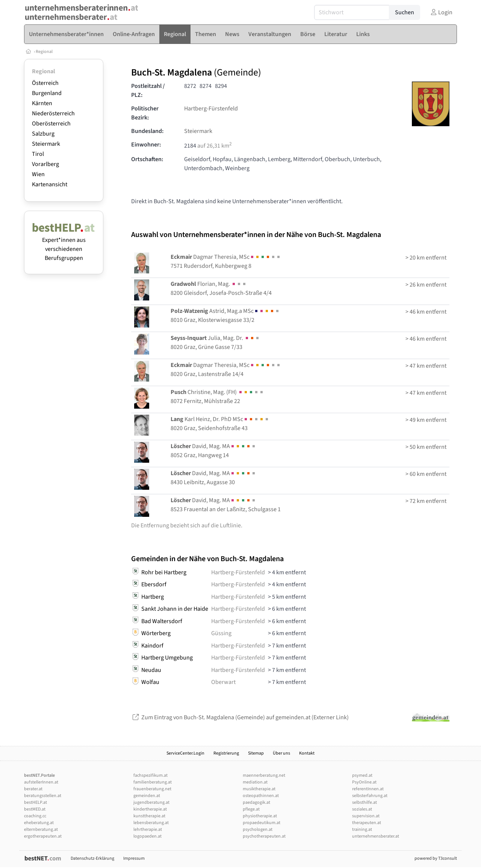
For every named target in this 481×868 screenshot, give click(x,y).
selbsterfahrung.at (370, 796)
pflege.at (251, 809)
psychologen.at (258, 830)
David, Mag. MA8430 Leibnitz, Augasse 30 (213, 478)
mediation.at (255, 782)
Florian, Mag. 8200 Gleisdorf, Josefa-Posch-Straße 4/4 (221, 288)
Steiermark (46, 144)
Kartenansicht (50, 184)
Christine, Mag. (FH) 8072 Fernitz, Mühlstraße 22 (217, 397)
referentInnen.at (368, 789)
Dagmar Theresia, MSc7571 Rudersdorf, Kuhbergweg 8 (226, 261)
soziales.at (362, 809)
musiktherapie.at (259, 789)
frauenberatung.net (152, 789)
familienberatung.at (153, 782)
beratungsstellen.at (43, 796)
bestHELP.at (36, 802)
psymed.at (362, 775)
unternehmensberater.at (376, 836)
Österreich (45, 83)
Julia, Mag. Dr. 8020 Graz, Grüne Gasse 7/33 (215, 343)
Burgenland (47, 93)
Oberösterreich (51, 124)
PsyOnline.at (364, 782)
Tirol (38, 154)
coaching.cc (35, 816)
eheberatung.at (39, 823)
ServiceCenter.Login (185, 753)
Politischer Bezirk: (145, 113)
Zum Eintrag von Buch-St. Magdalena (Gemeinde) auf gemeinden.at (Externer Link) (240, 717)
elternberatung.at (41, 830)
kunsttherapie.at (149, 816)
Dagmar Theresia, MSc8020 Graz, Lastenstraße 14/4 (226, 370)
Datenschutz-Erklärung (92, 858)
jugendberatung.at (151, 802)
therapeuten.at (367, 823)
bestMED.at (35, 809)
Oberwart (223, 682)
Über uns (281, 753)
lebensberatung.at (151, 823)
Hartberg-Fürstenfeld (211, 109)
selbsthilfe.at (365, 802)
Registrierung (226, 753)
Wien (38, 174)
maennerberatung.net (264, 775)
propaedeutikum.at (262, 823)
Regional (44, 52)
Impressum (134, 858)
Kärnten (42, 103)
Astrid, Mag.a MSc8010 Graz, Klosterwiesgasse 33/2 (225, 315)
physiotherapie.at (260, 816)
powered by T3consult (436, 858)
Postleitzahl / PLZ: (148, 91)
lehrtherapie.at (148, 830)
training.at (362, 830)
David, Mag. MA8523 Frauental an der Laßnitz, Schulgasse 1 (226, 505)
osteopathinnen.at (261, 796)
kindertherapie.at (150, 809)
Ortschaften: (147, 159)
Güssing (221, 633)
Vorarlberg (45, 164)
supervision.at (366, 816)
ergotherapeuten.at (43, 836)
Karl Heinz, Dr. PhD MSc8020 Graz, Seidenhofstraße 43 (220, 424)
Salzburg (43, 134)
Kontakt (307, 753)
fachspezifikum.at (151, 775)
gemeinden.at (147, 796)
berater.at (33, 789)
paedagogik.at (256, 802)
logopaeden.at (147, 836)
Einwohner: (146, 145)
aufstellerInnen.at (41, 782)
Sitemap (256, 753)
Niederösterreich (53, 113)
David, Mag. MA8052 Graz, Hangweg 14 (213, 451)
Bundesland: (147, 131)
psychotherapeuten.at (264, 836)
